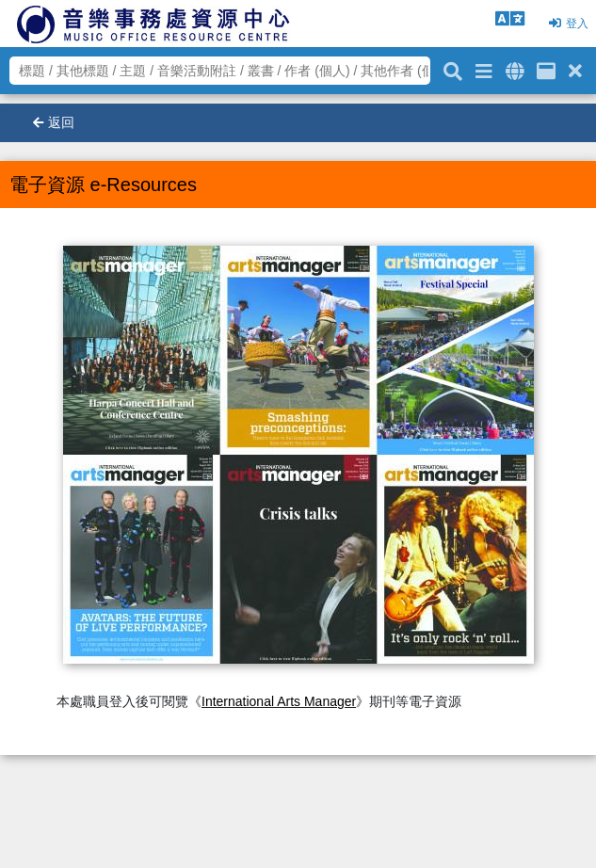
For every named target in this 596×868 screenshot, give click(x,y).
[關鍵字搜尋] (453, 69)
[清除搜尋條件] (575, 68)
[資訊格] (546, 68)
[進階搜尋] (484, 68)
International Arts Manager (279, 701)
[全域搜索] (515, 68)
